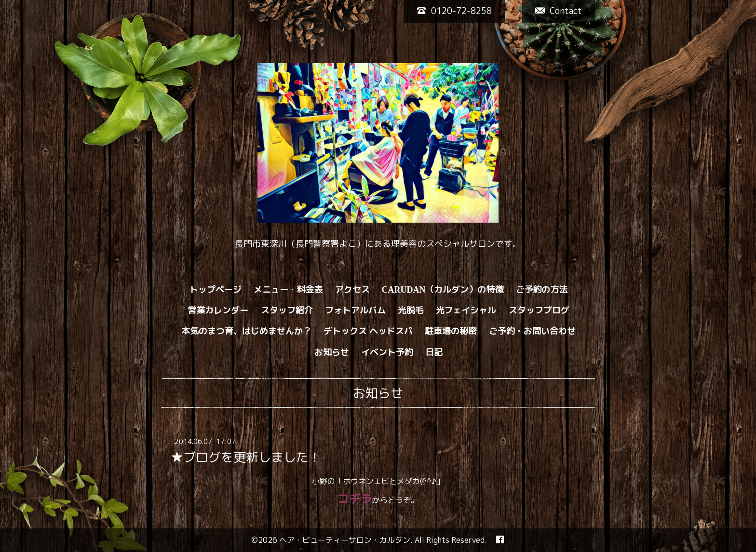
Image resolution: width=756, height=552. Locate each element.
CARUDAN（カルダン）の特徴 (443, 289)
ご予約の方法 (542, 289)
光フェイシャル (466, 310)
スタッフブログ (539, 310)
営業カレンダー (218, 310)
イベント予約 (387, 352)
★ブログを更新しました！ (246, 457)
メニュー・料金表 (288, 289)
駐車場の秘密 (451, 331)
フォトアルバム (355, 310)
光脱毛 (411, 310)
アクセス (352, 289)
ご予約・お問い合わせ (532, 331)
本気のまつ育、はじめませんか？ (246, 331)
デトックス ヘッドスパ (368, 331)
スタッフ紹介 (287, 310)
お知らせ (332, 352)
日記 (434, 352)
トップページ (216, 289)
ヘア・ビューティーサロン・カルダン (345, 540)
